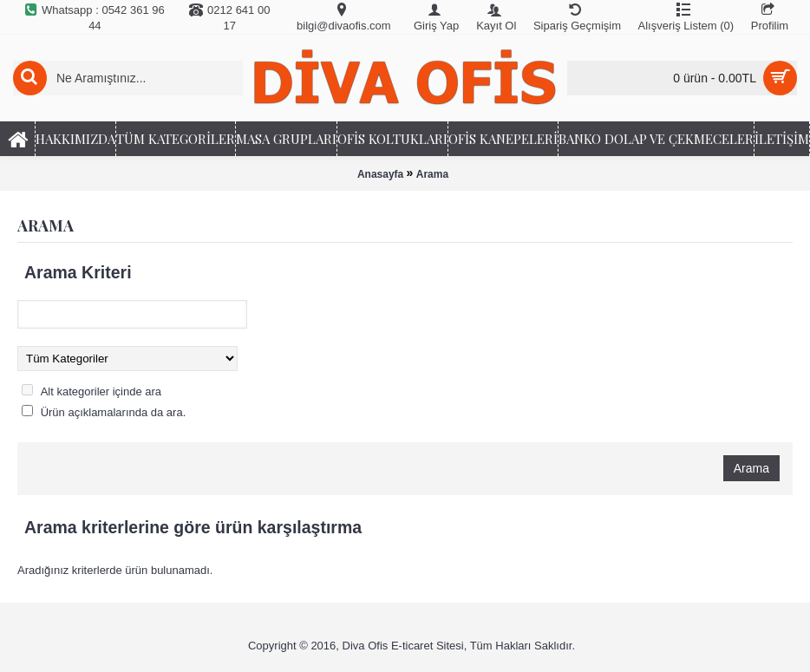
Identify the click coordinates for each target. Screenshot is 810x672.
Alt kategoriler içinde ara (101, 391)
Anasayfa (380, 174)
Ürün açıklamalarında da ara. (114, 412)
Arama (432, 174)
